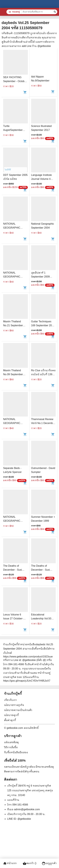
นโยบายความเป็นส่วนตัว (18, 710)
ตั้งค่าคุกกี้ (10, 720)
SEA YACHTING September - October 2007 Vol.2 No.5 (15, 81)
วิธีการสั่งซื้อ (11, 747)
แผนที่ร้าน (13, 800)
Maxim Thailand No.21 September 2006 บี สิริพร (13, 325)
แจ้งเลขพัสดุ (11, 742)
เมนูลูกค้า (49, 863)
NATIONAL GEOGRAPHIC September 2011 (12, 228)
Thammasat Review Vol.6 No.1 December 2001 (43, 423)
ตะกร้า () (29, 863)
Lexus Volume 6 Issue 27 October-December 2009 (13, 619)
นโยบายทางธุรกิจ (14, 705)
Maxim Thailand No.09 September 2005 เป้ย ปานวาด (14, 374)
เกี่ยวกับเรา (10, 700)
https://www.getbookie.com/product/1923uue (28, 657)
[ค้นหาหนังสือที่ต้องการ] (55, 12)
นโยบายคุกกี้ (11, 715)
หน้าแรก (10, 863)
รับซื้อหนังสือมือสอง (16, 752)
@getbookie (24, 819)
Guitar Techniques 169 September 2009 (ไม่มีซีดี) (43, 325)
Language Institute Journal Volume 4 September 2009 (42, 179)
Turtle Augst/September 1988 (13, 130)
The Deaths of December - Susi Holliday (13, 570)
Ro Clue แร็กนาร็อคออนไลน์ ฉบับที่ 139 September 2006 (43, 374)
